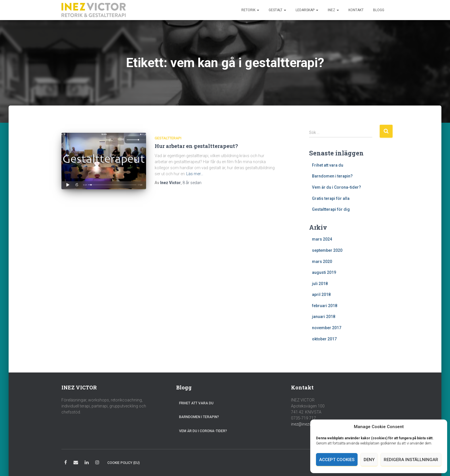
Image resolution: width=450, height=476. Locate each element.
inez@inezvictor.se (308, 424)
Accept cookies (337, 460)
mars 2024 (322, 239)
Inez (333, 10)
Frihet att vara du (328, 165)
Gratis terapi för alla (331, 198)
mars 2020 (322, 262)
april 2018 (321, 294)
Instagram (97, 463)
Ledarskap (307, 10)
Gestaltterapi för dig (331, 209)
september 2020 (327, 250)
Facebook (66, 463)
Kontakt (356, 10)
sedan (192, 183)
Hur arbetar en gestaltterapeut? (196, 146)
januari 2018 (324, 317)
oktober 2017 (324, 339)
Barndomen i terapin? (332, 176)
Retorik (250, 10)
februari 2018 (325, 306)
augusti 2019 (324, 272)
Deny (369, 460)
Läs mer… (195, 174)
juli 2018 (320, 284)
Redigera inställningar (411, 460)
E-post (76, 463)
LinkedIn (87, 463)
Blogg (379, 10)
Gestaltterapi (168, 138)
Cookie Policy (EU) (124, 463)
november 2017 (327, 328)
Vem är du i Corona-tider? (336, 187)
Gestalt (277, 10)
